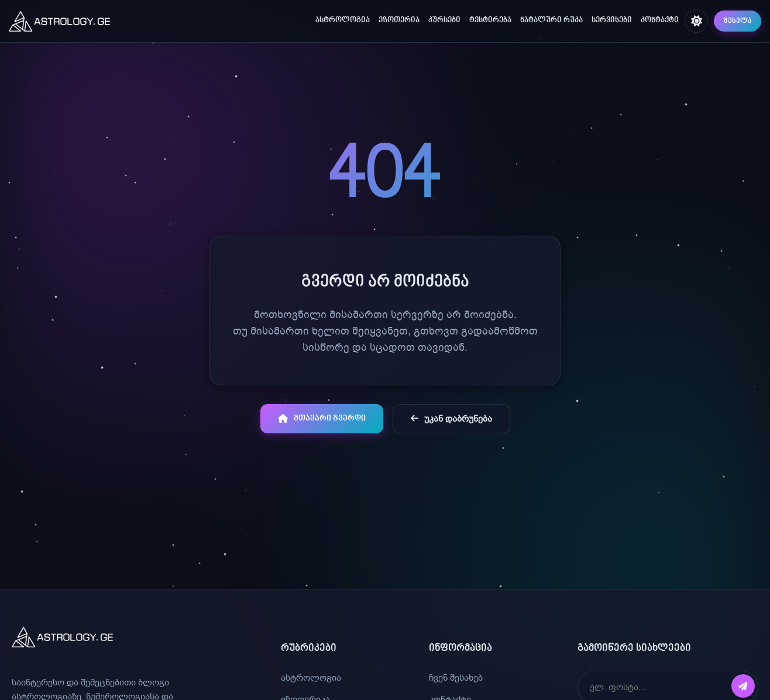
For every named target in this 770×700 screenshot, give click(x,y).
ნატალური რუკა (551, 20)
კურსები (444, 20)
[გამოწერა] (743, 686)
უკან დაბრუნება (451, 419)
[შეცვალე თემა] (696, 21)
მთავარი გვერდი (322, 419)
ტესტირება (490, 20)
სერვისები (612, 20)
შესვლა (738, 21)
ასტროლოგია (343, 20)
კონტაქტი (660, 20)
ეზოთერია (399, 20)
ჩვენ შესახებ (456, 678)
